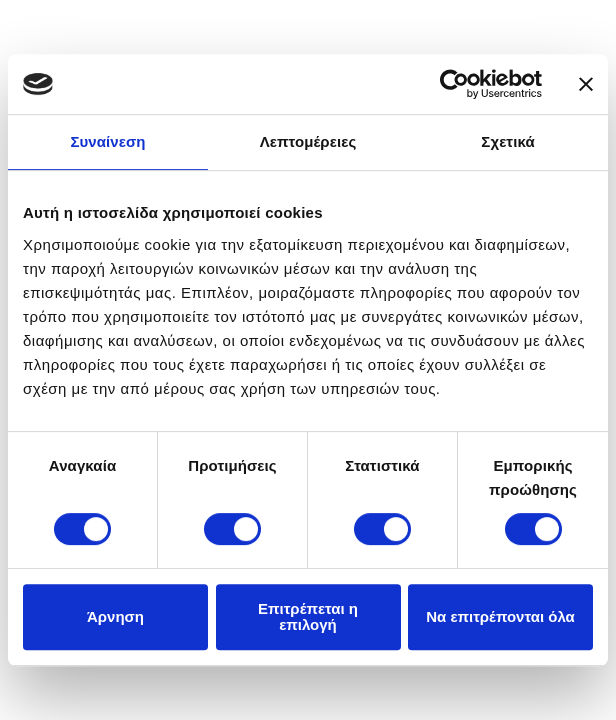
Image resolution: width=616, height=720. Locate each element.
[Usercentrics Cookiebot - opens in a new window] (454, 84)
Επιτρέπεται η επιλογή (308, 616)
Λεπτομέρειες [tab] (308, 141)
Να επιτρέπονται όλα (500, 616)
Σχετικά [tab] (507, 141)
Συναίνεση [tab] (107, 141)
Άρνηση (115, 616)
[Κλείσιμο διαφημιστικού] (586, 84)
